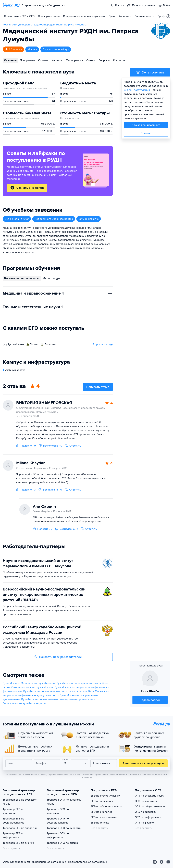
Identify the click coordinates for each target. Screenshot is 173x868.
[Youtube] (168, 862)
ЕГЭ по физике (100, 823)
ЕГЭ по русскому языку (105, 796)
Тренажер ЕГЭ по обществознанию (13, 821)
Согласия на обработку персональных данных (104, 774)
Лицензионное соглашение (49, 862)
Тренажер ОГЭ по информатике (58, 835)
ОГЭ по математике (147, 801)
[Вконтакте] (155, 862)
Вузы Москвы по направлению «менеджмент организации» (58, 699)
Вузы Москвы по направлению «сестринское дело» (55, 691)
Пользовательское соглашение (88, 862)
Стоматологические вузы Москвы (32, 687)
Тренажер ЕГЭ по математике (13, 811)
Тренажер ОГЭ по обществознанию (58, 821)
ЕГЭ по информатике (104, 817)
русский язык (16, 344)
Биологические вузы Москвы (21, 703)
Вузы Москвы (11, 683)
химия (34, 344)
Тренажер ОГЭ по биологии (64, 828)
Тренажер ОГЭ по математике (58, 811)
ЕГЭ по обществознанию (106, 806)
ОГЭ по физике (144, 823)
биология (50, 344)
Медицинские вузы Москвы (38, 683)
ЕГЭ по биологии (101, 812)
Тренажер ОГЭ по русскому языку (64, 802)
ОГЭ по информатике (148, 817)
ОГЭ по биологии (146, 812)
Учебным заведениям (16, 862)
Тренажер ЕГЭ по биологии (20, 828)
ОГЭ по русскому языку (150, 796)
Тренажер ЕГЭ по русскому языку (20, 802)
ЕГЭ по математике (103, 801)
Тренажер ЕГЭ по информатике (13, 835)
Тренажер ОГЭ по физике (63, 843)
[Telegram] (162, 862)
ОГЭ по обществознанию (150, 806)
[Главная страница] (11, 5)
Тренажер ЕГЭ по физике (18, 843)
